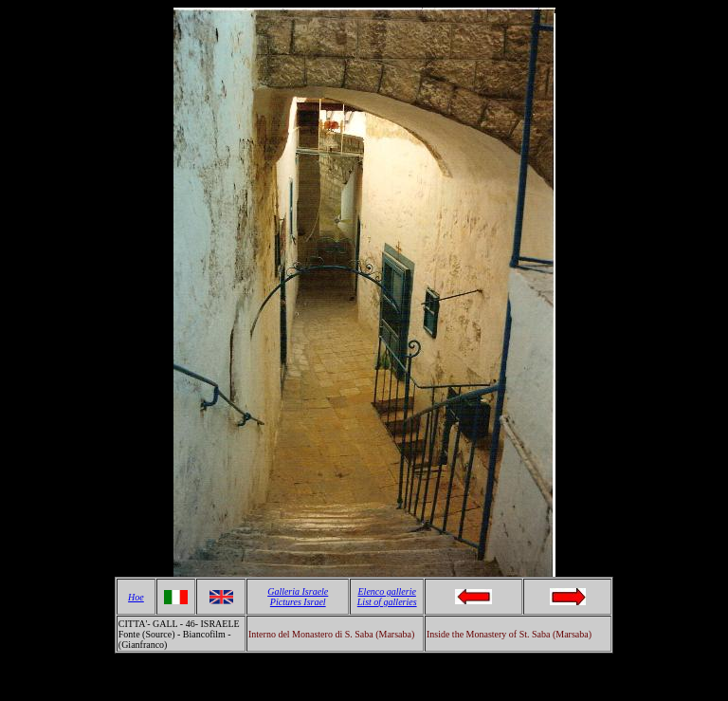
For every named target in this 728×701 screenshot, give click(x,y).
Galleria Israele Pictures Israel (298, 597)
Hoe (136, 597)
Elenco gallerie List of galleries (387, 597)
